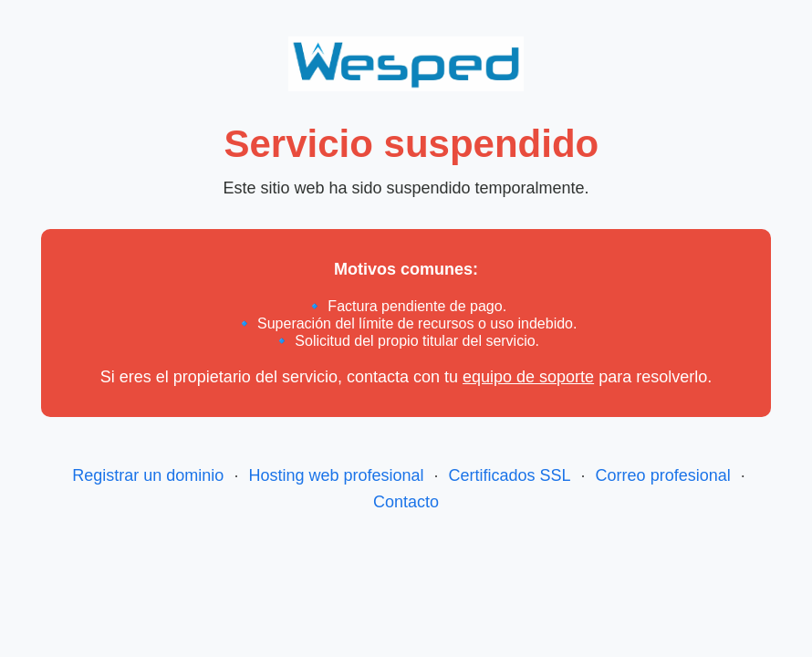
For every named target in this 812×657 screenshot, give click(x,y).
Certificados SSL (510, 475)
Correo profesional (663, 475)
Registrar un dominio (148, 475)
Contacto (406, 502)
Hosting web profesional (336, 475)
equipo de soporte (528, 377)
